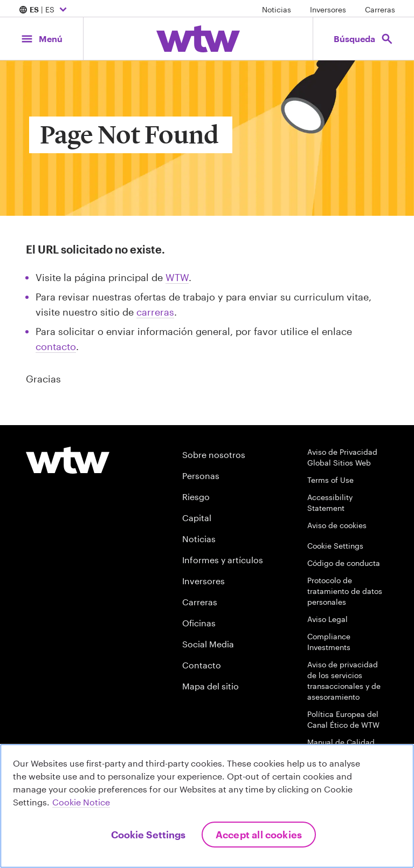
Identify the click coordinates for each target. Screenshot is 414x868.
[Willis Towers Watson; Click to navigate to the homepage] (198, 39)
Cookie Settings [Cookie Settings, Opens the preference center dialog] (148, 835)
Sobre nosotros (214, 454)
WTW (177, 277)
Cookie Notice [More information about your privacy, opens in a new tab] (81, 802)
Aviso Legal (327, 619)
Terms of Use (330, 480)
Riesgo (196, 497)
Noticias (277, 9)
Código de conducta (344, 563)
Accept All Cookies (259, 835)
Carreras (380, 9)
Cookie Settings (335, 546)
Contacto (202, 665)
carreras (155, 312)
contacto (56, 346)
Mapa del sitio (211, 686)
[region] (207, 806)
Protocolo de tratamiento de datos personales (345, 591)
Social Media (208, 644)
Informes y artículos (223, 560)
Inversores (328, 9)
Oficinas (199, 623)
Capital (197, 518)
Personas (201, 476)
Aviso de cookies (337, 525)
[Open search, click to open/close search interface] (364, 39)
